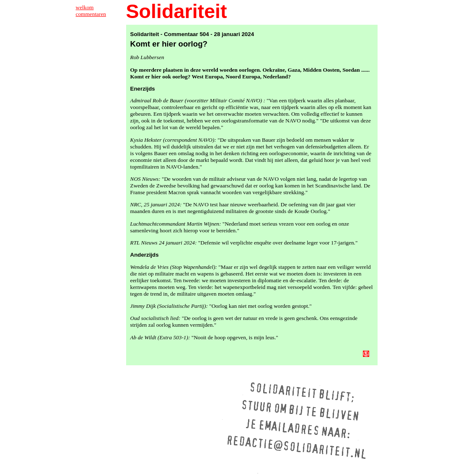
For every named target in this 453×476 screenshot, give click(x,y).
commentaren (91, 14)
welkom (85, 7)
